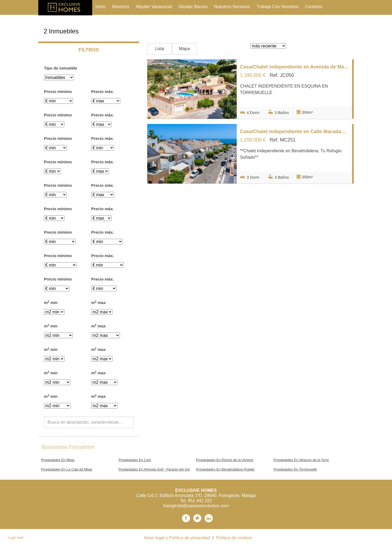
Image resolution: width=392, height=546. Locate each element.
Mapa (184, 49)
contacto (314, 7)
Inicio (100, 7)
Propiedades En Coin (135, 460)
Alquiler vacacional (154, 7)
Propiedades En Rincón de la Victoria (225, 460)
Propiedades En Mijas (58, 460)
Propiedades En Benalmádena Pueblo (225, 469)
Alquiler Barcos (193, 7)
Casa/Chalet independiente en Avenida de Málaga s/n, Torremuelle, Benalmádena (294, 67)
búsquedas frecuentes (68, 447)
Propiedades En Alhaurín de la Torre (301, 460)
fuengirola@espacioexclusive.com (196, 506)
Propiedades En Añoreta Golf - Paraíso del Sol (154, 469)
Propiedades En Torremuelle (295, 469)
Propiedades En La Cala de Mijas (67, 469)
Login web (16, 538)
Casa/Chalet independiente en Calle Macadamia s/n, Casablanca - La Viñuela (294, 132)
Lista (160, 49)
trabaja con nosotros (277, 7)
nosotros (121, 7)
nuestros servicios (232, 7)
